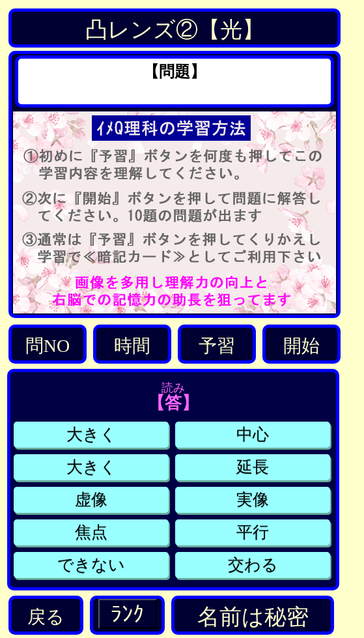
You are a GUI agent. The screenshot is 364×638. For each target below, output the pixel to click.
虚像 (91, 500)
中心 (253, 434)
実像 (253, 500)
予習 (217, 346)
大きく (91, 434)
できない (91, 565)
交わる (253, 565)
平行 (253, 532)
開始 (301, 346)
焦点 (91, 532)
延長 (253, 467)
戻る (46, 617)
